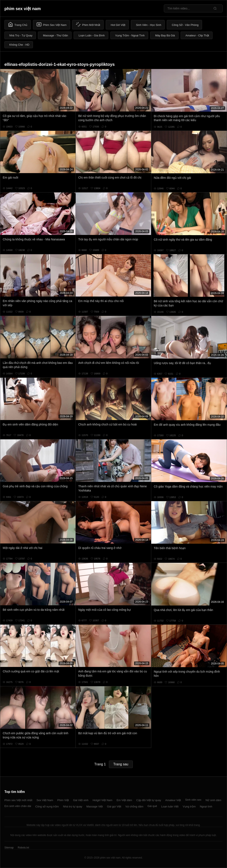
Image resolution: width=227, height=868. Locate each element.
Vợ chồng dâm (134, 806)
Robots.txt (23, 848)
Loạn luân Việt (170, 806)
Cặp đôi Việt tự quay (149, 800)
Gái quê (152, 806)
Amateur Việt (173, 800)
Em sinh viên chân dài (18, 806)
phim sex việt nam (23, 9)
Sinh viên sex (193, 800)
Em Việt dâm (124, 800)
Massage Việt (95, 806)
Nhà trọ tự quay (72, 806)
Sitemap (9, 848)
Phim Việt (63, 800)
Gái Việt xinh (81, 800)
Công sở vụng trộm (47, 806)
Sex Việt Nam (45, 800)
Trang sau (121, 764)
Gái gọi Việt (114, 806)
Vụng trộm (189, 806)
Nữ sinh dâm (213, 800)
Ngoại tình (206, 806)
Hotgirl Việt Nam (102, 800)
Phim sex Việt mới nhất (18, 800)
